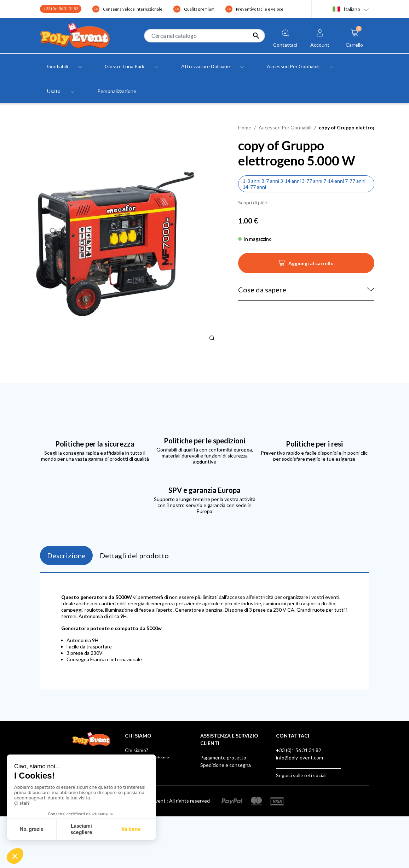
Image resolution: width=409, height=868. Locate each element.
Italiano (346, 9)
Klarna (207, 817)
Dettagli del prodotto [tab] (134, 555)
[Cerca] (204, 36)
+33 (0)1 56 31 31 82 (61, 9)
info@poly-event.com (299, 758)
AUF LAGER (214, 824)
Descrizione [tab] (66, 555)
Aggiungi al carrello (306, 265)
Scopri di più (251, 202)
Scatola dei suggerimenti (227, 809)
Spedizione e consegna (226, 765)
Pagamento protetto (223, 758)
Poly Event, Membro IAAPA (231, 787)
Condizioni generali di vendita (157, 765)
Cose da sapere (262, 290)
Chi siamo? (137, 750)
